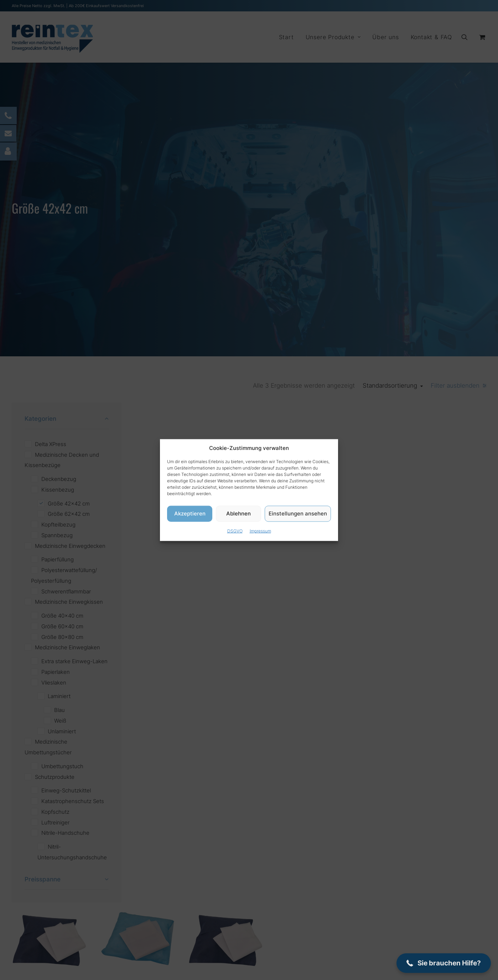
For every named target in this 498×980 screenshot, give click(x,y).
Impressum (260, 531)
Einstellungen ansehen (298, 513)
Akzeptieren (190, 513)
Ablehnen (238, 513)
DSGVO (235, 531)
